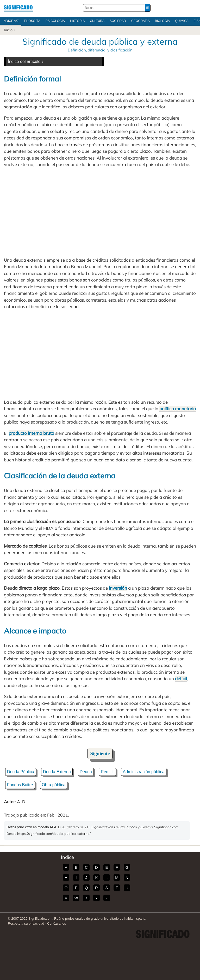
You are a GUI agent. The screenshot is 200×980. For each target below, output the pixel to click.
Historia (77, 21)
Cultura (97, 21)
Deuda (86, 772)
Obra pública (54, 785)
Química (182, 21)
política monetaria (178, 409)
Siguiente (100, 753)
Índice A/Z (11, 21)
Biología (162, 21)
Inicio (8, 30)
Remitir (107, 772)
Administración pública (144, 772)
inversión (118, 588)
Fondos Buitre (20, 785)
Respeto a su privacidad (26, 923)
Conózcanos (57, 923)
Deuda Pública (21, 772)
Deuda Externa (57, 772)
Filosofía (32, 21)
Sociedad (118, 21)
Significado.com (18, 8)
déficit (181, 679)
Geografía (140, 21)
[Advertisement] (100, 212)
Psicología (55, 21)
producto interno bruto (31, 433)
